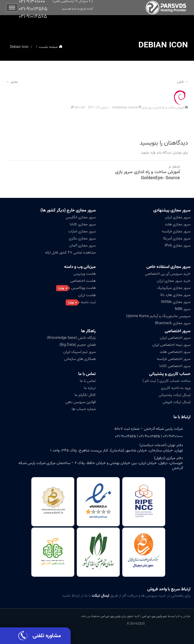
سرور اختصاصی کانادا (175, 366)
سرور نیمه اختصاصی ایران (171, 345)
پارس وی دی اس (111, 616)
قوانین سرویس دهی (81, 402)
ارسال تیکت (100, 596)
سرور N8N (183, 309)
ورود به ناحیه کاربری (176, 388)
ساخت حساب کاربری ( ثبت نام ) (166, 381)
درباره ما (90, 388)
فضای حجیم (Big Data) (78, 345)
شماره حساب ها (84, 409)
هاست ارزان (87, 295)
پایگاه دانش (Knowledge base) (71, 338)
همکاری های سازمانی (80, 359)
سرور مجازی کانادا (83, 224)
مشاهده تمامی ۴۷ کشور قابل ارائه (70, 253)
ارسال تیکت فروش (177, 402)
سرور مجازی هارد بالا (175, 295)
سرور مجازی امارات (82, 231)
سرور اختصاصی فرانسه (174, 359)
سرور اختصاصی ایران (175, 338)
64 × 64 (80, 108)
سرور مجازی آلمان (82, 246)
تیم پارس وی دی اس (154, 616)
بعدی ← (12, 82)
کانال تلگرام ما (85, 395)
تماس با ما (87, 374)
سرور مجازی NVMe (176, 302)
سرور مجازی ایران (178, 217)
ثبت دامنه (88, 302)
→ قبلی (183, 82)
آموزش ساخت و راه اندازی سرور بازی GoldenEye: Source (148, 108)
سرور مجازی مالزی (82, 238)
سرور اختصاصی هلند (175, 352)
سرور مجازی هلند (178, 224)
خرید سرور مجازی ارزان (174, 281)
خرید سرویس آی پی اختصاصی (168, 274)
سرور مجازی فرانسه (176, 231)
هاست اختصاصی (83, 281)
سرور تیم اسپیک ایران (80, 352)
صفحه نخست (48, 47)
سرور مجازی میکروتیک (174, 288)
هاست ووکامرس (83, 288)
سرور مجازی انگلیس (81, 217)
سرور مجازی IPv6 (178, 246)
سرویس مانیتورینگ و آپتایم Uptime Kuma (158, 316)
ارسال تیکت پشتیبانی (175, 395)
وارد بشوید (148, 153)
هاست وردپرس (85, 274)
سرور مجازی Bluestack (173, 323)
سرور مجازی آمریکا (177, 238)
